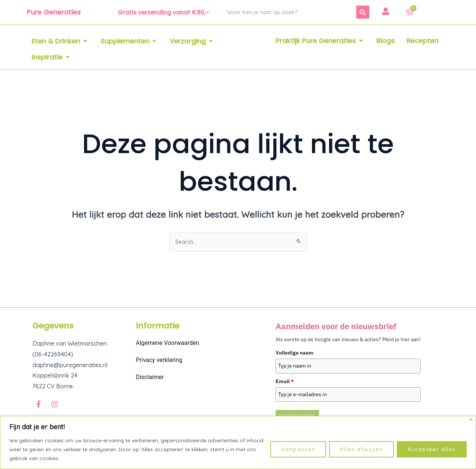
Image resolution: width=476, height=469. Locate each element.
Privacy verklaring (159, 361)
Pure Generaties (54, 12)
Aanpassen (298, 449)
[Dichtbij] (471, 419)
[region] (238, 442)
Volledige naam (295, 353)
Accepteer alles (432, 449)
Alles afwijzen (361, 449)
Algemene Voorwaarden (167, 344)
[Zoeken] (363, 12)
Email (285, 382)
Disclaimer (150, 378)
